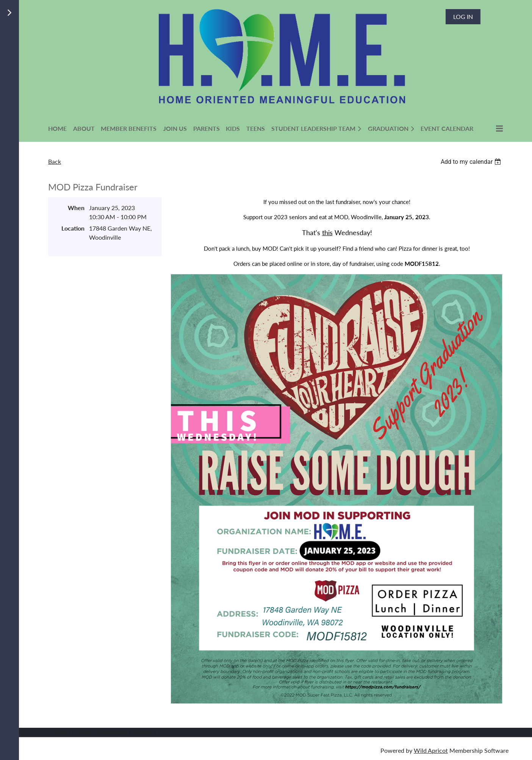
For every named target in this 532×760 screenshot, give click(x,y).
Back (55, 161)
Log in (463, 16)
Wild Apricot (431, 750)
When (76, 208)
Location (73, 228)
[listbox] (472, 162)
